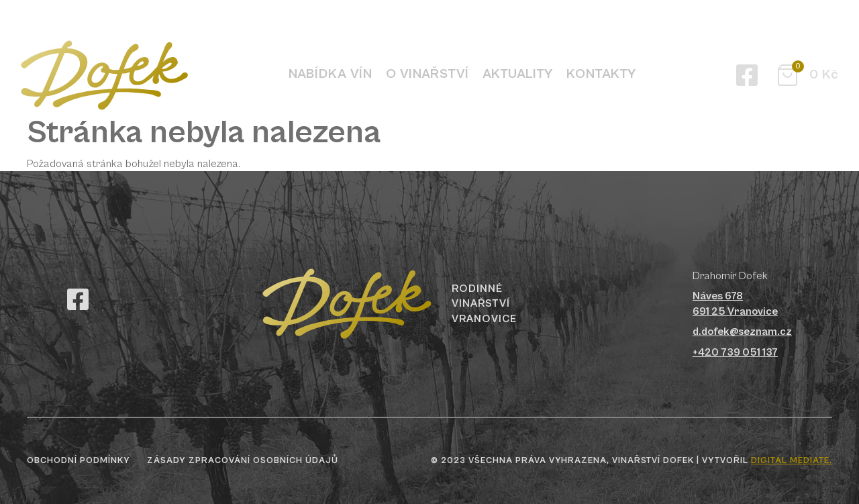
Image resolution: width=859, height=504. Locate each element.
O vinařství (427, 74)
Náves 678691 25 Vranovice (735, 303)
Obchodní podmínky (79, 461)
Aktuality (518, 74)
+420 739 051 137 (735, 352)
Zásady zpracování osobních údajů (243, 461)
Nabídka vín (331, 74)
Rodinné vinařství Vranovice (484, 304)
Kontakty (601, 74)
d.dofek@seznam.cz (742, 332)
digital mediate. (792, 461)
